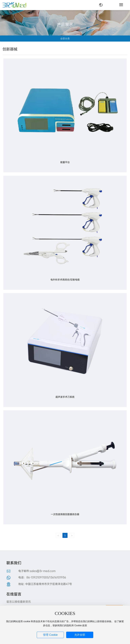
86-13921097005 (37, 577)
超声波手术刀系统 (65, 397)
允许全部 (80, 635)
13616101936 (58, 577)
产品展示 (65, 28)
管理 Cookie (50, 635)
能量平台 (65, 162)
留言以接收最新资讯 (19, 602)
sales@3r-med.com (43, 571)
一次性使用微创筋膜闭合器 (65, 514)
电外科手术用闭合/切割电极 (65, 280)
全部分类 (65, 39)
